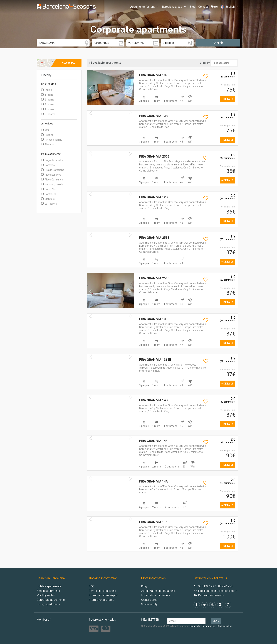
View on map (69, 63)
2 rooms (48, 100)
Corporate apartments (51, 600)
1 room (47, 95)
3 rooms (48, 104)
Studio (47, 90)
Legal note (195, 626)
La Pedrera (49, 204)
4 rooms (48, 109)
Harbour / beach (52, 184)
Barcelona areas (174, 7)
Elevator (48, 145)
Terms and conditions (102, 591)
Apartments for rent (145, 7)
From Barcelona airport (104, 595)
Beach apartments (48, 591)
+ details (227, 99)
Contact (203, 7)
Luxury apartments (48, 604)
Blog (193, 7)
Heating (47, 135)
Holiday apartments (49, 586)
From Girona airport (101, 600)
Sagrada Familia (52, 160)
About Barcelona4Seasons (158, 591)
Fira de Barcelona (53, 170)
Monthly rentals (46, 595)
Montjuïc (48, 199)
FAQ (92, 586)
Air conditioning (52, 140)
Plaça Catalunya (52, 180)
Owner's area (149, 600)
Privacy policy (209, 626)
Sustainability (149, 604)
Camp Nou (49, 189)
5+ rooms (48, 114)
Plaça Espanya (51, 175)
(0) (214, 7)
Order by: (205, 63)
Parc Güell (49, 194)
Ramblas (48, 165)
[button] (91, 96)
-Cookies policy (224, 626)
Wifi (45, 130)
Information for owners (156, 595)
